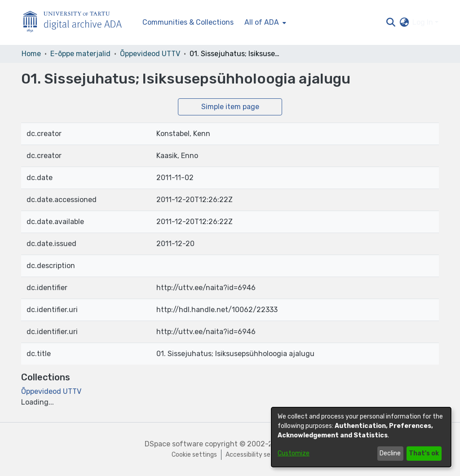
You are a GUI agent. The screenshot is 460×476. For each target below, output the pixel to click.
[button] (391, 22)
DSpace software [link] (174, 444)
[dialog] (361, 437)
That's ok (424, 453)
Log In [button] (424, 22)
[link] (51, 391)
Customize (294, 453)
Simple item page (230, 107)
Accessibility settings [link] (257, 455)
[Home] (77, 23)
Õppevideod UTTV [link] (150, 54)
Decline (390, 453)
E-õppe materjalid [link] (80, 54)
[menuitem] (264, 22)
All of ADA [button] (262, 22)
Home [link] (31, 54)
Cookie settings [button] (194, 455)
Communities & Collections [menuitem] (188, 22)
